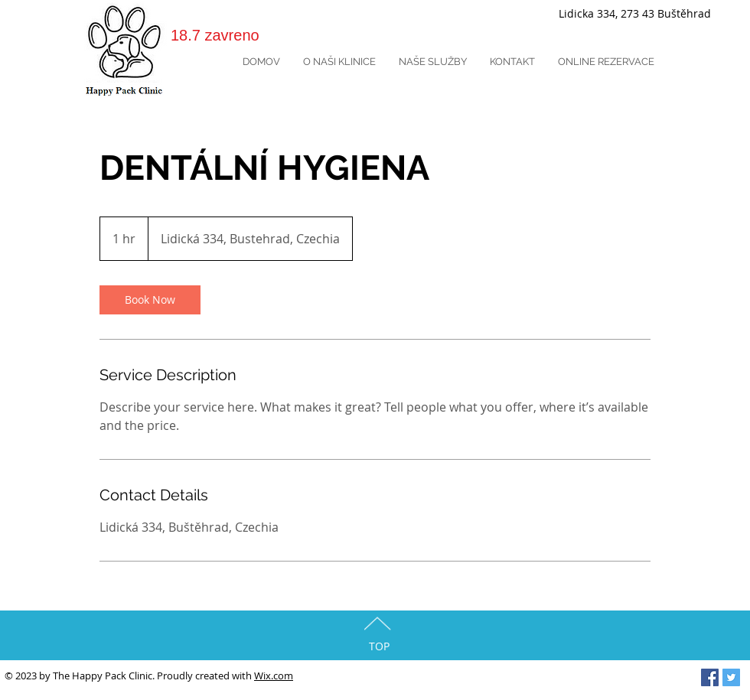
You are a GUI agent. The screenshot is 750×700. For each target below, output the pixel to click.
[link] (150, 300)
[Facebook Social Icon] (710, 677)
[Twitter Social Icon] (731, 677)
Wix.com (274, 676)
